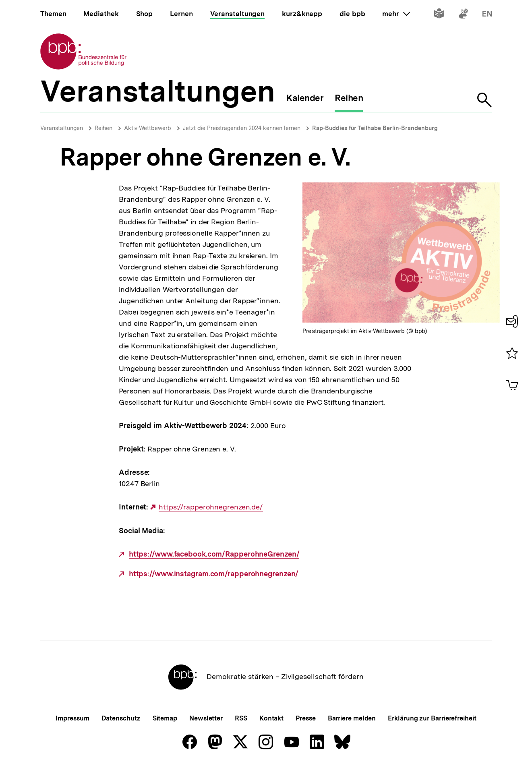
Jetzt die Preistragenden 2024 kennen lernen (242, 128)
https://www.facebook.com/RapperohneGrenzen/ (214, 554)
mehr (396, 14)
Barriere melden (352, 718)
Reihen (104, 128)
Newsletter (206, 718)
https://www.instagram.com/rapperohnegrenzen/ (214, 574)
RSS (241, 718)
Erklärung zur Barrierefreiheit (432, 718)
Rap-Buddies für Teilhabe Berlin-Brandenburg (375, 128)
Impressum (72, 718)
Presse (305, 718)
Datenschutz (121, 718)
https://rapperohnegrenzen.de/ (211, 507)
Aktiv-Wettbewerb (148, 128)
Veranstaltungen (62, 128)
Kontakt (271, 718)
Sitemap (165, 718)
